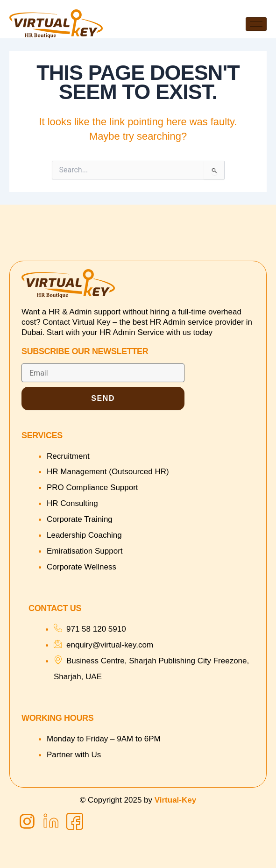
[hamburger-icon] (256, 24)
